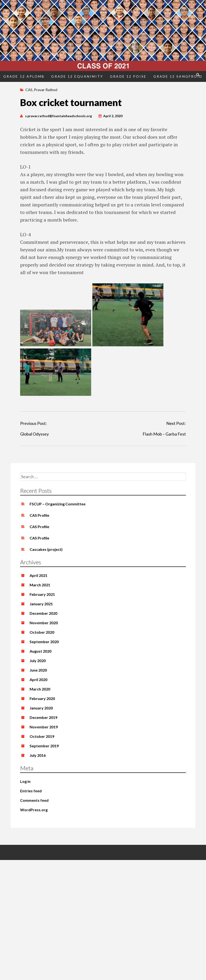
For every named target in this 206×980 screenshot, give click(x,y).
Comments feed (34, 800)
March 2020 (40, 689)
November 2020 (44, 623)
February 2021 (42, 594)
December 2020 (43, 613)
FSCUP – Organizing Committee (58, 504)
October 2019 (42, 736)
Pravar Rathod (46, 90)
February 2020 (42, 698)
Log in (25, 781)
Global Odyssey (34, 434)
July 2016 (38, 755)
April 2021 (38, 575)
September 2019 (44, 746)
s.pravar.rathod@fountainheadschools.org (58, 116)
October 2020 (42, 632)
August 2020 (40, 651)
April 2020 (38, 679)
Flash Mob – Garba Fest (164, 434)
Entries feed (31, 791)
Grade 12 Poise (128, 76)
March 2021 (40, 585)
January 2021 (41, 604)
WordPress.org (34, 810)
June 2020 (38, 670)
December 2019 (43, 717)
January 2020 (41, 708)
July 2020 (38, 661)
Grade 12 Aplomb (24, 76)
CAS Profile (39, 515)
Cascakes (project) (46, 549)
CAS (29, 90)
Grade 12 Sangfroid (178, 76)
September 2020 (44, 642)
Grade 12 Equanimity (77, 76)
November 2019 (44, 727)
